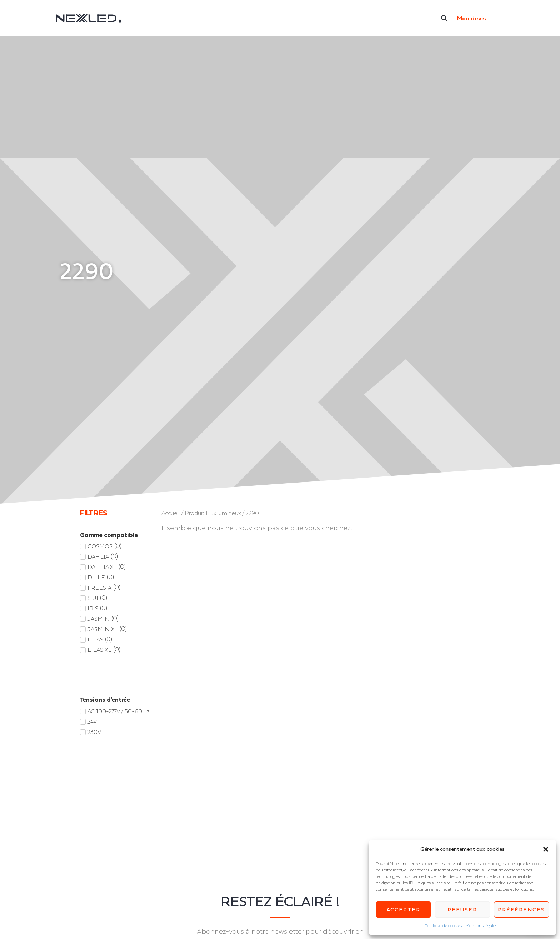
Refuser (462, 910)
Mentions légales (481, 926)
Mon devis (472, 18)
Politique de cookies (443, 926)
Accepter (403, 910)
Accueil (171, 513)
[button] (546, 849)
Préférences (521, 910)
